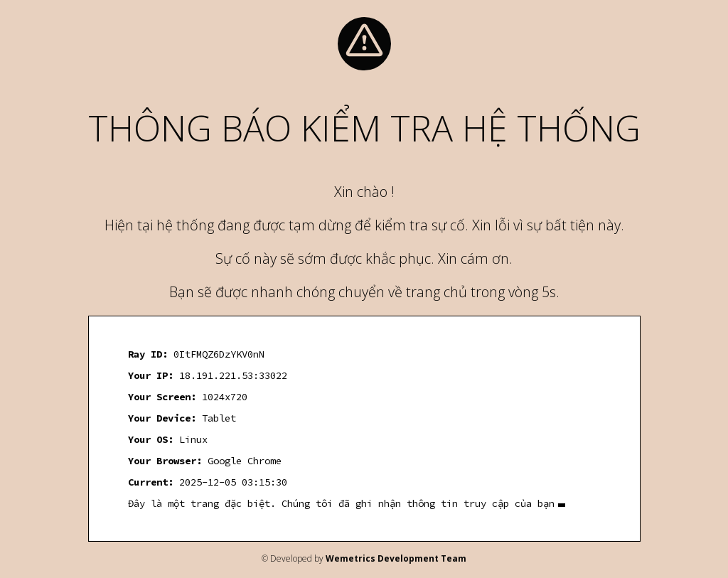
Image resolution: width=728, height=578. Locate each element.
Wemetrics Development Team (396, 558)
